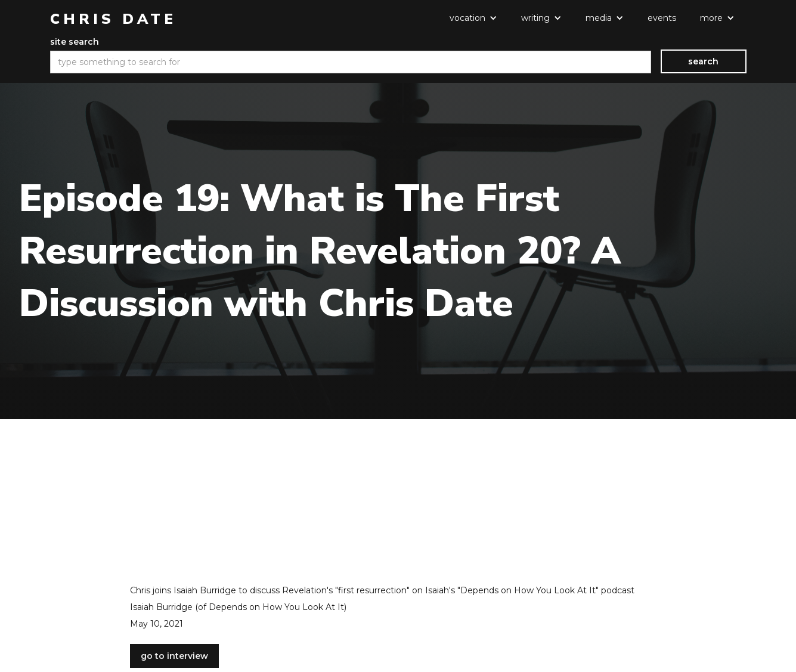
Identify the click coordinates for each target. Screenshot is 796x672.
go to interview (174, 656)
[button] (473, 18)
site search (75, 42)
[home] (113, 19)
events (662, 18)
